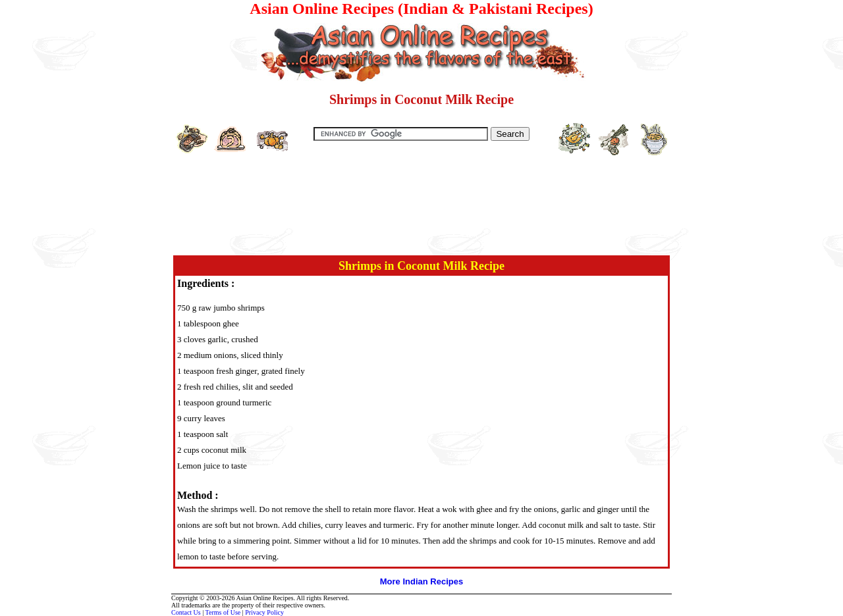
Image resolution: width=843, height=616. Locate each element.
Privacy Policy (264, 612)
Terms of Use (223, 612)
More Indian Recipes (421, 581)
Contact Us (186, 612)
